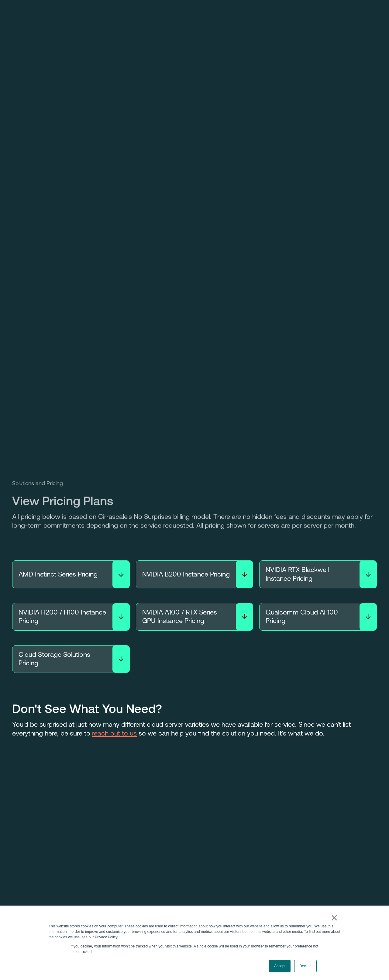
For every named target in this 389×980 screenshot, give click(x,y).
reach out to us (114, 733)
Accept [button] (280, 966)
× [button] (334, 918)
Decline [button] (305, 966)
